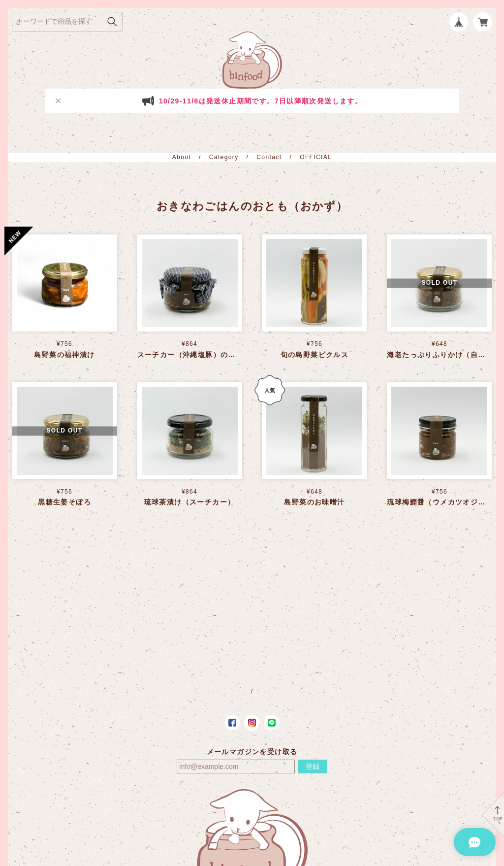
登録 (313, 766)
